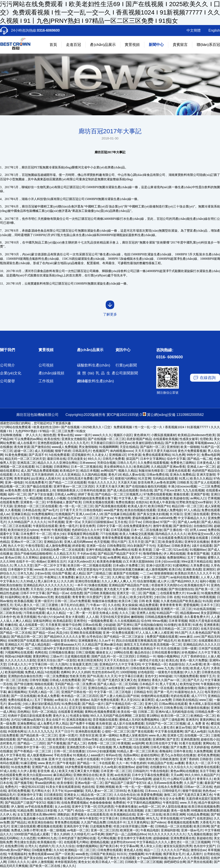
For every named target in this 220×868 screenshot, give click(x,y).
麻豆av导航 (183, 727)
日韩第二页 (146, 712)
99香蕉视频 (207, 597)
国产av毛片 (50, 510)
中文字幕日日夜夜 (131, 676)
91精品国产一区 (167, 613)
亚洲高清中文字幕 (76, 826)
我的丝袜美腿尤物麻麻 (128, 569)
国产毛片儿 (195, 680)
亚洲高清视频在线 (79, 720)
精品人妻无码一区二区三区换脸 (143, 558)
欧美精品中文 (69, 471)
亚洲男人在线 (146, 613)
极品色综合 (142, 652)
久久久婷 (67, 581)
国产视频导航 (24, 783)
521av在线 (181, 550)
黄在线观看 (63, 597)
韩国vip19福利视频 (18, 656)
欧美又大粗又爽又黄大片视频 (79, 771)
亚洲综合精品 (97, 688)
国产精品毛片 (167, 641)
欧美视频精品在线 (123, 814)
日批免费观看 (9, 735)
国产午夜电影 (66, 763)
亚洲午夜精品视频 (98, 550)
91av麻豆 (193, 593)
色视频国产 (100, 451)
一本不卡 (81, 585)
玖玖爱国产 (94, 597)
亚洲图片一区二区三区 (176, 609)
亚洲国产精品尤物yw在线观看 (84, 799)
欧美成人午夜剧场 (162, 502)
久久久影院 (22, 475)
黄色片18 (115, 475)
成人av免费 (163, 700)
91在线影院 (190, 597)
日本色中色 (8, 617)
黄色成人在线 (133, 850)
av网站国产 (109, 471)
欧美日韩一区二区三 (175, 716)
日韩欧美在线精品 (185, 700)
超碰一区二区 (23, 451)
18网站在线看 (123, 652)
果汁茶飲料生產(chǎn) (95, 381)
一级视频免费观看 (100, 621)
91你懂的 (170, 625)
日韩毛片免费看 (113, 459)
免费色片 (11, 787)
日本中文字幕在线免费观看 (150, 775)
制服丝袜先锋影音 (151, 471)
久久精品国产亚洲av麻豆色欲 (102, 644)
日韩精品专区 (143, 692)
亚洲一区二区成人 (116, 597)
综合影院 (71, 818)
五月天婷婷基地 (198, 747)
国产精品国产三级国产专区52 (25, 803)
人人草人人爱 (210, 577)
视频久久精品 (127, 471)
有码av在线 (114, 755)
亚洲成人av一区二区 (201, 467)
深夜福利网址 (42, 621)
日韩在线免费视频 (132, 818)
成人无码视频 (44, 451)
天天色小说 (99, 609)
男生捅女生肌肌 (25, 842)
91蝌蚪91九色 (47, 838)
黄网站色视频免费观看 (100, 712)
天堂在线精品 (129, 447)
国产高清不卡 (38, 455)
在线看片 (28, 490)
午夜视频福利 (17, 854)
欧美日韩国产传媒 (36, 727)
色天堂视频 (102, 542)
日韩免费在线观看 (110, 850)
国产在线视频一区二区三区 (106, 439)
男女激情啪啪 (88, 447)
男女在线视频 (91, 538)
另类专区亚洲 (88, 735)
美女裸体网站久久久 (118, 467)
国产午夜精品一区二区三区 (33, 751)
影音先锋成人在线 (105, 613)
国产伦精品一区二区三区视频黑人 (118, 494)
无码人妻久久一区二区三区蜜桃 (36, 605)
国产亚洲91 (125, 625)
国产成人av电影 (189, 522)
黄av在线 (14, 704)
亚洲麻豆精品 (21, 514)
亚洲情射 (173, 447)
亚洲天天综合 (46, 660)
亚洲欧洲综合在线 (86, 775)
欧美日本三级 (128, 601)
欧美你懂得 (65, 783)
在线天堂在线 (210, 629)
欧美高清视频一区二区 (166, 644)
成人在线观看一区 (31, 625)
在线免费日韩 (14, 846)
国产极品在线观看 (39, 486)
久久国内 (61, 664)
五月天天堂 (136, 542)
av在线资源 (122, 775)
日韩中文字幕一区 (109, 526)
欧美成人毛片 (200, 668)
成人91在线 (107, 739)
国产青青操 (201, 727)
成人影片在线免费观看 (128, 724)
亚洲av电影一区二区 (89, 783)
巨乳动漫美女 (77, 459)
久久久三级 (127, 613)
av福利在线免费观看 (184, 577)
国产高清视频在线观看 (111, 506)
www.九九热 (165, 668)
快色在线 (146, 490)
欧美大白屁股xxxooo (37, 775)
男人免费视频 (122, 747)
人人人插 (92, 617)
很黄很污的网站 (126, 478)
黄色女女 (84, 862)
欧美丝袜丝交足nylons (23, 530)
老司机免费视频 (208, 755)
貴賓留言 (180, 45)
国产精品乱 (19, 822)
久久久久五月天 (55, 688)
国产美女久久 (23, 759)
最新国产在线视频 (126, 573)
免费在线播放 (125, 502)
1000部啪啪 (128, 672)
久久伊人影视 (27, 771)
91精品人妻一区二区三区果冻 (137, 751)
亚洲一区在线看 (162, 688)
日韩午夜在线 (183, 751)
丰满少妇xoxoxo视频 (182, 486)
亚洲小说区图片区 (159, 565)
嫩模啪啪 (137, 617)
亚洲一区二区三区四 (105, 830)
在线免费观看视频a (74, 803)
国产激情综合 (182, 526)
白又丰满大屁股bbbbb (138, 561)
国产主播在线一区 (176, 530)
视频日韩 (53, 803)
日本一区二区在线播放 (146, 530)
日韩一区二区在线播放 (69, 751)
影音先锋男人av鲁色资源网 (157, 482)
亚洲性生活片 (57, 561)
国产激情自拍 (41, 447)
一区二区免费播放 (56, 676)
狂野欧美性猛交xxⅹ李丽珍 (194, 502)
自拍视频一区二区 (197, 735)
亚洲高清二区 (27, 463)
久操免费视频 (203, 751)
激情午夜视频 (162, 526)
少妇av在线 (42, 573)
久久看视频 (13, 510)
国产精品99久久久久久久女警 (64, 637)
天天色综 (37, 589)
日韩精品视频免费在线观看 (164, 617)
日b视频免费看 (42, 850)
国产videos (158, 822)
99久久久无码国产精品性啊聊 (110, 716)
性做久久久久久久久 (102, 482)
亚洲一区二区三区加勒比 (38, 629)
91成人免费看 (66, 569)
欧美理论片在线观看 (66, 739)
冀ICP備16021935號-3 (124, 415)
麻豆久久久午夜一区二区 (93, 577)
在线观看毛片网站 (76, 842)
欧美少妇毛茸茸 (141, 597)
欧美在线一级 (127, 712)
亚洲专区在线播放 (197, 542)
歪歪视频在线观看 (105, 720)
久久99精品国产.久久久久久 (27, 522)
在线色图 (76, 593)
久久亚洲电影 (117, 609)
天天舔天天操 (127, 482)
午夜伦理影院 (35, 546)
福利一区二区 (17, 494)
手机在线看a (63, 755)
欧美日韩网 (201, 826)
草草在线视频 (169, 818)
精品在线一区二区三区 (97, 795)
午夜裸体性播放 (126, 807)
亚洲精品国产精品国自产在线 (129, 585)
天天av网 (177, 775)
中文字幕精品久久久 (192, 518)
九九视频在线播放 (200, 834)
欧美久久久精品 (201, 478)
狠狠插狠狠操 (164, 573)
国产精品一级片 (93, 704)
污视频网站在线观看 (19, 652)
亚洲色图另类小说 (79, 747)
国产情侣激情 (23, 684)
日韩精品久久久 (11, 668)
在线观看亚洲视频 (71, 712)
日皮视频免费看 (101, 826)
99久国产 (181, 633)
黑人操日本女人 (48, 581)
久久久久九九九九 (41, 731)
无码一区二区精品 (44, 712)
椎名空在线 (13, 708)
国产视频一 (134, 577)
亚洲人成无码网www (78, 542)
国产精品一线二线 (200, 459)
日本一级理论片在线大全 (147, 660)
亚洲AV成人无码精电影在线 (174, 712)
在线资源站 (204, 818)
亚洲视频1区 (118, 455)
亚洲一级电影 (14, 482)
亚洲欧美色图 (192, 569)
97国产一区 (168, 522)
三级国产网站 (9, 609)
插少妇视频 (159, 589)
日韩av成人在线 (31, 799)
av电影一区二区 (149, 807)
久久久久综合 (65, 846)
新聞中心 (156, 45)
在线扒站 (142, 502)
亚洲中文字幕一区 (84, 807)
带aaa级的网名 (45, 783)
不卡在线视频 (102, 747)
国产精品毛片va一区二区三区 (79, 518)
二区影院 (139, 716)
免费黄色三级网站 (183, 463)
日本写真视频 (120, 530)
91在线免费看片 (36, 482)
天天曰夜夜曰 (84, 779)
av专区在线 (52, 858)
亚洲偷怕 (144, 680)
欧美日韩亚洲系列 (90, 660)
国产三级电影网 (173, 720)
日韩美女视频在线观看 (98, 502)
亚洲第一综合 (96, 546)
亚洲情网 (159, 739)
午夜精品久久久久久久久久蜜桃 (68, 609)
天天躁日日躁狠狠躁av (97, 522)
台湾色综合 (94, 637)
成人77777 (199, 696)
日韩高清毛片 (82, 451)
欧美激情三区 (187, 641)
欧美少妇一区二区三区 (90, 668)
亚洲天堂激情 (206, 475)
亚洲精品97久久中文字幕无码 (120, 664)
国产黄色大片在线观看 (120, 858)
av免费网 (114, 558)
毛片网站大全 (41, 791)
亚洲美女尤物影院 (74, 439)
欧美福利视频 (14, 672)
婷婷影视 (78, 546)
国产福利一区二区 (153, 447)
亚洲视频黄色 (88, 641)
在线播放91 (158, 767)
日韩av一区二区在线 (198, 787)
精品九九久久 (30, 550)
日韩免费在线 (173, 708)
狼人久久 (69, 866)
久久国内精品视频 (94, 475)
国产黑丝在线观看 (200, 862)
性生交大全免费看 (172, 799)
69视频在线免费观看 (205, 810)
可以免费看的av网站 (28, 439)
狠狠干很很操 (192, 791)
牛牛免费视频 (53, 668)
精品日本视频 (90, 471)
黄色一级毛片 (69, 526)
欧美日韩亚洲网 (174, 814)
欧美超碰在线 (179, 498)
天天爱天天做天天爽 (110, 486)
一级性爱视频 (31, 708)
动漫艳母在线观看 (207, 767)
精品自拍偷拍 (50, 641)
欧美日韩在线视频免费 (204, 807)
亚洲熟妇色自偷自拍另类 (25, 676)
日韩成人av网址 (65, 494)
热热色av (209, 791)
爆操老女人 (104, 652)
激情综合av (198, 850)
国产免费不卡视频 (82, 724)
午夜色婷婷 (138, 763)
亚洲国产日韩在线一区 (77, 692)
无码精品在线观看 (165, 478)
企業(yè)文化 (11, 373)
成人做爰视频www (40, 755)
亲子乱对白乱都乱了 (75, 605)
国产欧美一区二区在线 (45, 866)
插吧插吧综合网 (175, 862)
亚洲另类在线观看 (27, 538)
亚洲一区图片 (68, 735)
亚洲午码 (143, 688)
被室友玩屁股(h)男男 (178, 846)
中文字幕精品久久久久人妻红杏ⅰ (151, 727)
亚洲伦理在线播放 (87, 581)
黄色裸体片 (142, 435)
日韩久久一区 (106, 708)
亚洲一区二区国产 (156, 577)
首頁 (53, 45)
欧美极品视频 (24, 601)
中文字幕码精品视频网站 (144, 803)
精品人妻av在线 (134, 475)
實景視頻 (132, 45)
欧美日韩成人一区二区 (108, 862)
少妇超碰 (109, 625)
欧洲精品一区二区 (203, 716)
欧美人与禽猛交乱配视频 (137, 534)
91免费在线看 (71, 704)
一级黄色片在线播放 (169, 672)
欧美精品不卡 (150, 648)
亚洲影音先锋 (116, 799)
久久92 (58, 850)
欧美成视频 (131, 648)
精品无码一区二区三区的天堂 (25, 459)
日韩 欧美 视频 (149, 601)
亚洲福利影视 (170, 830)
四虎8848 (143, 589)
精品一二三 (152, 850)
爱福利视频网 (142, 518)
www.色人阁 (157, 735)
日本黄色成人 (206, 463)
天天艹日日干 (64, 731)
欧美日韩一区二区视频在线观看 (89, 565)
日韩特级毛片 (171, 791)
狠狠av (85, 700)
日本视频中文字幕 (20, 569)
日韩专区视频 (39, 680)
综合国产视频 (61, 573)
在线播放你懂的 (186, 688)
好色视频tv (189, 652)
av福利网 (138, 743)
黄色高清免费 (19, 589)
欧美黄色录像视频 (109, 561)
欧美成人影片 (137, 506)
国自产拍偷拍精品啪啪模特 (33, 554)
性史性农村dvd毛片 (105, 672)
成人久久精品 (56, 613)
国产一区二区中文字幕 (50, 565)
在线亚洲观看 (53, 799)
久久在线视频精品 (127, 621)
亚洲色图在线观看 (88, 731)
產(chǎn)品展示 (103, 45)
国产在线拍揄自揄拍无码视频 (146, 486)
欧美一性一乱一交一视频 (133, 787)
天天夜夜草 (53, 625)
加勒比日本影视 (46, 810)
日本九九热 (25, 573)
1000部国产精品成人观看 (31, 834)
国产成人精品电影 (37, 644)
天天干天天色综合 (116, 660)
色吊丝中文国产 (204, 846)
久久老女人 (99, 455)
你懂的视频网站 (87, 846)
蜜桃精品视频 (99, 842)
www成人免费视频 (64, 447)
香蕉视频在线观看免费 (183, 822)
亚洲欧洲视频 (105, 787)
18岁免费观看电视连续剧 (82, 767)
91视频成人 (81, 755)
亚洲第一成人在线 (30, 688)
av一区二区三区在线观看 (134, 739)
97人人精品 (192, 510)
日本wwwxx (87, 463)
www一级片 (83, 435)
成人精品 (79, 573)
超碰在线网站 (150, 755)
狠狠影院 (89, 708)
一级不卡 (47, 538)
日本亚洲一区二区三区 (116, 771)
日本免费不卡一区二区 (36, 534)
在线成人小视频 (55, 498)
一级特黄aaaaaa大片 (66, 644)
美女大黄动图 (75, 617)
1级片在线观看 (202, 546)
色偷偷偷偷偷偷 (100, 803)
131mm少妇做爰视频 (101, 751)
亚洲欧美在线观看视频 (86, 633)
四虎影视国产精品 (139, 439)
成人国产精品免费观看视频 (39, 471)
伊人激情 (17, 807)
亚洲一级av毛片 (192, 830)
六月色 (100, 779)
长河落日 (176, 514)
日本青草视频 (178, 621)
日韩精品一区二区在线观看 (174, 826)
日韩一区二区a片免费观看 (72, 601)
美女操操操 (130, 605)
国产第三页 (153, 542)
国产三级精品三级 (99, 573)
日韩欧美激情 (169, 759)
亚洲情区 (209, 569)
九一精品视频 (33, 498)
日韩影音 (206, 759)
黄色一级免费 (180, 810)
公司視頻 (46, 365)
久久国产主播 (193, 783)
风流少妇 (62, 633)
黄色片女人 (60, 716)
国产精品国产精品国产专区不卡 (120, 554)
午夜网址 (50, 577)
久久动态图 (28, 838)
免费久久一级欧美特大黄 (141, 759)
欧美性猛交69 (189, 684)
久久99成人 (28, 581)
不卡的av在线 (86, 554)
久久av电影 (109, 767)
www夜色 (82, 854)
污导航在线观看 (34, 613)
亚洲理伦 (80, 621)
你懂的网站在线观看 (155, 696)
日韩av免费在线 (157, 475)
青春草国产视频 (198, 554)
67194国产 (188, 818)
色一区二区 (64, 629)
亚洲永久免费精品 (182, 475)
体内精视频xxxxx (122, 451)
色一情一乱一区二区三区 (76, 506)
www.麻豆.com (189, 637)
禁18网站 (153, 716)
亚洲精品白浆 (53, 542)
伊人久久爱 (192, 672)
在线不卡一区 (25, 561)
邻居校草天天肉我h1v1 (167, 585)
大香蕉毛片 (207, 822)
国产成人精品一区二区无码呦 (117, 684)
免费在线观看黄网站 (156, 455)
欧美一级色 (211, 664)
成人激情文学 (33, 668)
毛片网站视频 (106, 838)
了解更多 (110, 314)
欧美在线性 (52, 439)
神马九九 (152, 818)
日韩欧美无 (185, 482)
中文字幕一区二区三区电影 (113, 692)
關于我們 (7, 350)
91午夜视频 (153, 854)
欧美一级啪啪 (190, 447)
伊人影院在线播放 (174, 807)
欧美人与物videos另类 (38, 597)
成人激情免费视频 (58, 546)
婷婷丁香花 (86, 494)
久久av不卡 (106, 641)
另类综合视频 (106, 463)
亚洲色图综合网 (11, 858)
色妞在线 (88, 787)
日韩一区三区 (77, 688)
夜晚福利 (165, 751)
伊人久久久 (34, 435)
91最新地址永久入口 (189, 692)
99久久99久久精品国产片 (202, 775)
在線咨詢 (208, 378)
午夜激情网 (123, 518)
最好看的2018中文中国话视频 (82, 858)
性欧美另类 (77, 676)
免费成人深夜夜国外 (133, 735)
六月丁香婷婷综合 (193, 656)
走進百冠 (73, 45)
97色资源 (134, 455)
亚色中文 (151, 676)
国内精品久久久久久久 (171, 534)
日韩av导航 (90, 739)
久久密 (73, 700)
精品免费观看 (149, 605)
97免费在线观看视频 (158, 494)
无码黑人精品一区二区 (44, 692)
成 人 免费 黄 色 (198, 724)
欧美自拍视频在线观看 (140, 510)
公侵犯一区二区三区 (116, 731)
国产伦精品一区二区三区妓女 (124, 637)
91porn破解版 (74, 791)
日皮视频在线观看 (77, 656)
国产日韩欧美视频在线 (99, 593)
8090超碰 (165, 676)
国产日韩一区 (104, 478)
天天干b (57, 791)
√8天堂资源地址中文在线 (94, 569)
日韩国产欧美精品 (103, 854)
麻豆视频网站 (17, 692)
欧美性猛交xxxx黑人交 (204, 534)
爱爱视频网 (191, 605)
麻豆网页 (148, 700)
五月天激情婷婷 (42, 475)
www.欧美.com (44, 569)
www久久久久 (102, 435)
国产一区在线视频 (23, 696)
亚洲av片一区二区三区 (27, 542)
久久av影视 (194, 664)
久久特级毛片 (80, 834)
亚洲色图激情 (190, 739)
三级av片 (57, 656)
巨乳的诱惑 (106, 807)
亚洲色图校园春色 (50, 443)
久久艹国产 (66, 810)
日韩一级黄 (189, 648)
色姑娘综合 (177, 664)
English (214, 30)
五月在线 (121, 522)
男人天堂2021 (130, 700)
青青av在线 (65, 435)
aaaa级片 (97, 755)
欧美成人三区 (9, 629)
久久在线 (114, 605)
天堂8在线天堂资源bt (115, 617)
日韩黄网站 (61, 467)
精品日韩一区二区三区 (187, 506)
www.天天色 (188, 803)
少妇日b (159, 597)
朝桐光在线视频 (143, 629)
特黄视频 (124, 743)
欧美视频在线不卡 (197, 585)
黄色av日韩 (13, 558)
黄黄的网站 (41, 656)
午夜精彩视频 (61, 530)
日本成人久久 (17, 664)
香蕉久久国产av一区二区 (169, 680)
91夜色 (197, 625)
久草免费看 (66, 577)
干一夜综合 (8, 688)
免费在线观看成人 (20, 700)
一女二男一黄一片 (79, 613)
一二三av (146, 573)
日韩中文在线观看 (72, 558)
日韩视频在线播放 (61, 652)
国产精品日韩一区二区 (27, 637)
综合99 (146, 621)
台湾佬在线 (212, 854)
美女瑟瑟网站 (210, 613)
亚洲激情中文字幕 (30, 795)
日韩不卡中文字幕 (33, 593)
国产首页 (173, 739)
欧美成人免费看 (49, 696)
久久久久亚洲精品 (67, 475)
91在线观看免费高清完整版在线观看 (183, 538)
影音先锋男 (87, 526)
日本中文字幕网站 (153, 459)
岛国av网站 (131, 755)
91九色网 (179, 455)
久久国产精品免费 (93, 822)
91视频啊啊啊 (108, 447)
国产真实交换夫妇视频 (153, 514)
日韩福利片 (141, 771)
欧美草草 (185, 625)
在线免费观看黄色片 (137, 526)
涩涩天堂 (75, 708)
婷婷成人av (49, 518)
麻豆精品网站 (62, 775)
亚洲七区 (151, 704)
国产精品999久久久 (185, 581)
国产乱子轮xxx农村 (167, 490)
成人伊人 (163, 581)
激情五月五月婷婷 (136, 644)
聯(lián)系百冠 (208, 45)
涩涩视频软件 (81, 455)
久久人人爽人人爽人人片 (118, 581)
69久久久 (94, 459)
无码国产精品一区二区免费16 (75, 684)
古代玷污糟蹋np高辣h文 (28, 720)
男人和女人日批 (151, 846)
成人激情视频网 (156, 569)
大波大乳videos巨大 (81, 561)
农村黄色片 (8, 743)
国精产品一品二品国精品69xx (126, 834)
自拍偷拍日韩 (203, 526)
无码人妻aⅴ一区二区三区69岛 (105, 791)
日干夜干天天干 (71, 510)
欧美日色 (175, 569)
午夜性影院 (171, 803)
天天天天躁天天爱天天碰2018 (155, 451)
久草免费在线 (200, 565)
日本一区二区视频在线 (86, 467)
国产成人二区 (77, 743)
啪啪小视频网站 (168, 656)
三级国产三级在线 (115, 727)
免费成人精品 (34, 672)
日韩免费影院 (116, 546)
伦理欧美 (206, 439)
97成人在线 (8, 771)
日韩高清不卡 (116, 822)
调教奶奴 (63, 814)
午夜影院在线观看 (45, 526)
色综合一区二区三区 (89, 810)
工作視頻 (46, 381)
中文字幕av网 (129, 846)
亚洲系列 (192, 720)
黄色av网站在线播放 (184, 771)
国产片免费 (178, 747)
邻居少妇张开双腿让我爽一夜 (133, 826)
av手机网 (98, 834)
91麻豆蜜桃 (28, 763)
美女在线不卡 (55, 720)
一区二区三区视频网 (196, 842)
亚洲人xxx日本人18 (89, 514)
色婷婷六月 (47, 846)
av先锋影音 (116, 688)
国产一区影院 (67, 660)
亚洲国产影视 (200, 494)
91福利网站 (13, 597)
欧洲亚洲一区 (129, 830)
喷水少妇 (60, 534)
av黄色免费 (13, 490)
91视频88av (198, 550)
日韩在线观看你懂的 (166, 652)
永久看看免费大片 (197, 617)
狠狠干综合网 (71, 625)
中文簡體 (194, 30)
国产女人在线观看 (207, 482)
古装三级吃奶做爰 (157, 810)
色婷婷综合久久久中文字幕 (90, 530)
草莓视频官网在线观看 (83, 534)
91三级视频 (44, 467)
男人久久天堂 (23, 565)
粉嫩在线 (11, 625)
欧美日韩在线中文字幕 (162, 743)
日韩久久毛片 (127, 463)
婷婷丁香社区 (64, 779)
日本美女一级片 (111, 648)
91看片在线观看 (190, 743)
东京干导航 (207, 771)
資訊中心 (123, 350)
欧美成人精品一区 (144, 538)
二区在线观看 (56, 747)
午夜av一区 (98, 605)
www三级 (206, 700)
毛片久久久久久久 (55, 708)
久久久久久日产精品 (175, 850)
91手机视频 (56, 522)
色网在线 (41, 652)
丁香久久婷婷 (60, 834)
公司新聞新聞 (127, 373)
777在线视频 (109, 534)
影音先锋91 (69, 641)
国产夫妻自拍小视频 (179, 443)
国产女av (107, 518)
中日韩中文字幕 (112, 759)
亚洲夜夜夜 (211, 625)
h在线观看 (52, 672)
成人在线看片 (27, 443)
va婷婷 (131, 688)
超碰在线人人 (49, 558)
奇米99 (45, 530)
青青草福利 (22, 478)
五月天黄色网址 (138, 822)
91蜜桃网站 (181, 565)
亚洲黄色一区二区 (33, 502)
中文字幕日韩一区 (41, 664)
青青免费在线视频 (67, 822)
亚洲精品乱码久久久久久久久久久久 (48, 585)
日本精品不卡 (149, 684)
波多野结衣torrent (123, 842)
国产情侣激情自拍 (181, 589)
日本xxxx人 (153, 791)
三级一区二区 (162, 550)
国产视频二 (151, 593)
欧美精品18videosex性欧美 (196, 435)
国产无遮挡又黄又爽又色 (119, 680)
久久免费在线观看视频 (153, 463)
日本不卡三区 (210, 605)
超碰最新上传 (46, 490)
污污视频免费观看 (186, 676)
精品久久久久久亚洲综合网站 (58, 463)
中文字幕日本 (109, 818)
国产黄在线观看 (142, 731)
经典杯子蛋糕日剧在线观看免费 (30, 716)
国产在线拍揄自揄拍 (148, 625)
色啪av (41, 561)
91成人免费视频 (85, 629)
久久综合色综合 (125, 795)
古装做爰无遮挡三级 (83, 664)
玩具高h (214, 731)
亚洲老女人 (72, 795)
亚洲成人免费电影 (170, 510)
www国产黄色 (113, 510)
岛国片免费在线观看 (105, 700)
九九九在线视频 (193, 490)
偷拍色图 (49, 435)
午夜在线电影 (159, 771)
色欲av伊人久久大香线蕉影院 (189, 858)
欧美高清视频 (134, 810)
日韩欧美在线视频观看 (144, 609)
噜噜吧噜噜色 (152, 554)
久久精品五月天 (64, 554)
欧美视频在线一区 (50, 842)
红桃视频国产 (65, 514)
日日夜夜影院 (53, 795)
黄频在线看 (181, 494)
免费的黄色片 (153, 708)
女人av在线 (62, 807)
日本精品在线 (31, 510)
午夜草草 (6, 538)
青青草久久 (204, 779)
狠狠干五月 (207, 676)
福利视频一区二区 (67, 538)
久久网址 (118, 577)
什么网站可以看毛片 (181, 779)
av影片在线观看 (88, 759)
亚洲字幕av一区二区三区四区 (74, 486)
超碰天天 (159, 779)
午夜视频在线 (210, 684)
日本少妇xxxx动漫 (167, 561)
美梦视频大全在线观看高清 (90, 814)
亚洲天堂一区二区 (129, 593)
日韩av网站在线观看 (173, 704)
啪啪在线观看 (44, 684)
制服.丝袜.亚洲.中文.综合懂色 (55, 759)
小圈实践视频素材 (164, 435)
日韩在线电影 (93, 510)
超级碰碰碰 (161, 838)
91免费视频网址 (43, 514)
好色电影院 (146, 672)
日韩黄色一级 (89, 648)
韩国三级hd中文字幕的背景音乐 (56, 648)
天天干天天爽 (114, 810)
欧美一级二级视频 (53, 830)
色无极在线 (135, 791)
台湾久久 (31, 846)
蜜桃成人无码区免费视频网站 (140, 720)
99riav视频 (160, 621)
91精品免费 (25, 810)
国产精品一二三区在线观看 (68, 482)
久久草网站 (30, 558)
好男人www (198, 530)
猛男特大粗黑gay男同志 (37, 779)
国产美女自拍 (33, 858)
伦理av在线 (8, 810)
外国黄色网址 (17, 731)
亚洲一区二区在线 (149, 814)
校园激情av (126, 767)
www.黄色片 (46, 763)
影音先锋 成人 (47, 771)
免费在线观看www (41, 854)
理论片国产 (119, 542)
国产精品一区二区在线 (16, 633)
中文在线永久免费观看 (167, 787)
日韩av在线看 (92, 625)
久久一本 (122, 763)
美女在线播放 (91, 727)
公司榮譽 (7, 381)
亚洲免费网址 (26, 724)
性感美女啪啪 (79, 716)
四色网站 (24, 712)
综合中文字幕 (176, 459)
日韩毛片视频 (159, 747)
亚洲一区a (73, 522)
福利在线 (124, 629)
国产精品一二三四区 (31, 743)
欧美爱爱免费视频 (150, 795)
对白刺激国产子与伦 (141, 546)
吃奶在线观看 (180, 696)
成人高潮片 (194, 854)
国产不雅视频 (56, 743)
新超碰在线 (204, 838)
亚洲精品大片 (14, 644)
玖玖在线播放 (170, 648)
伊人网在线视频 (174, 554)
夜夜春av (6, 759)
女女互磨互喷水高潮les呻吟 (36, 814)
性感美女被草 (189, 439)
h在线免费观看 (59, 455)
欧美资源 (145, 550)
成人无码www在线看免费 (165, 783)
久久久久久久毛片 (76, 443)
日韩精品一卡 (146, 656)
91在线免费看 (21, 767)
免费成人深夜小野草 (25, 830)
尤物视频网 (136, 854)
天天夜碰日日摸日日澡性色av (111, 443)
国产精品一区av (58, 593)
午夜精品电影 (150, 830)
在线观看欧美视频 (166, 439)
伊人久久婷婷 (81, 672)
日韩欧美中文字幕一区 (29, 747)
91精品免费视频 (198, 814)
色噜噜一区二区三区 (102, 743)
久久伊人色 (8, 814)
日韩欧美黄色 (181, 546)
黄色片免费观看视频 (192, 451)
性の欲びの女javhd (51, 617)
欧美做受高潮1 (172, 542)
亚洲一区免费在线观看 (118, 633)
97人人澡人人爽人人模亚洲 (154, 633)
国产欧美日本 (109, 846)
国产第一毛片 (163, 692)
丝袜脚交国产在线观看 (23, 641)
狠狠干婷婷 (63, 451)
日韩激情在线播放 (197, 708)
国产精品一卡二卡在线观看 (96, 763)
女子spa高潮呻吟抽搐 (152, 858)
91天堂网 (145, 478)
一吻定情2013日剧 (31, 787)
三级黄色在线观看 (178, 471)
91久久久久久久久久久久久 (167, 834)
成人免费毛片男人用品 (53, 724)
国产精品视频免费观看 (142, 799)
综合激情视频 (146, 581)
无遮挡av (163, 546)
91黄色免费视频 (16, 455)
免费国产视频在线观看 (162, 637)
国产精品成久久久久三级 (34, 739)
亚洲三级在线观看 (197, 514)
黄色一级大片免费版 (194, 660)
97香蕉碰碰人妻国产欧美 (64, 502)
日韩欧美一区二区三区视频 (144, 862)
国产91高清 (95, 676)
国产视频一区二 (22, 648)
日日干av (135, 522)
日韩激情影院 (107, 629)
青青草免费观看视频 (116, 538)
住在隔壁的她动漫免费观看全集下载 (92, 498)
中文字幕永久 (9, 581)
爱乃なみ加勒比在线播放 (178, 755)
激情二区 (170, 795)
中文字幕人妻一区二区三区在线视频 (143, 498)
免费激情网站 (176, 558)
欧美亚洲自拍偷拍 (40, 822)
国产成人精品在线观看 (123, 490)
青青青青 (78, 597)
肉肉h (68, 668)
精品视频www (190, 613)
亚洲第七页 (175, 735)
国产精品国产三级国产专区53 (125, 783)
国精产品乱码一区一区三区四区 (113, 656)
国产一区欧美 (65, 854)
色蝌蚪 (65, 672)
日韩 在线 (173, 597)
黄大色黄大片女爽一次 (119, 589)
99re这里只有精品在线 (197, 561)
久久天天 (110, 676)
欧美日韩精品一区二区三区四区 (177, 629)
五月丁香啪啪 (197, 558)
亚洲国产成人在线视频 (48, 767)
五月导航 (33, 518)
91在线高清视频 (204, 609)
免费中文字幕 (9, 779)
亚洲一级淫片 (44, 601)
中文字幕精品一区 (154, 664)
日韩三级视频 (85, 652)
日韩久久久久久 (19, 862)
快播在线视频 (98, 585)
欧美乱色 (172, 660)
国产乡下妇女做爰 (41, 494)
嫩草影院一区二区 (130, 708)
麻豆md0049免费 (164, 518)
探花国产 (132, 459)
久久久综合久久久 (180, 767)
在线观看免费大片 (172, 593)
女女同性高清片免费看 (78, 478)
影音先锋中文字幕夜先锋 (135, 838)
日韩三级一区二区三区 (27, 577)
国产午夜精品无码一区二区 (124, 704)
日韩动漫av (151, 522)
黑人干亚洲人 (169, 684)
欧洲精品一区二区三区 (80, 850)
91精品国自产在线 (160, 763)
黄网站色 (209, 743)
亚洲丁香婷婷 (189, 759)
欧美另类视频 (27, 617)
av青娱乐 (61, 700)
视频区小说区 (123, 435)
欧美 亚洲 (106, 775)
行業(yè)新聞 (126, 365)
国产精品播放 (93, 589)
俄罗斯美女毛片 (174, 854)
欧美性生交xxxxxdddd (65, 727)
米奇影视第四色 (66, 862)
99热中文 (193, 455)
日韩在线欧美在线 (143, 668)
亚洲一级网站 (108, 735)
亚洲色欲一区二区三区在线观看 (36, 506)
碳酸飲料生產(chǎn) (94, 365)
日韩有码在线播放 (93, 490)
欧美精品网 (141, 467)
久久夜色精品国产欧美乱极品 (181, 601)
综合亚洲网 (141, 747)
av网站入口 (198, 498)
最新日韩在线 (56, 459)
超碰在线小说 (210, 739)
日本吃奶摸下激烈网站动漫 (77, 838)
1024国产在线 (96, 558)
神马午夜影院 (88, 818)
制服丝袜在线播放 (104, 601)
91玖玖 (122, 854)
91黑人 (184, 478)
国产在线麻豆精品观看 (120, 514)
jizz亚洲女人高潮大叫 (46, 478)
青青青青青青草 (171, 605)
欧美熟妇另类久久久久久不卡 (195, 573)
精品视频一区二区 (13, 486)
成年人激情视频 (42, 862)
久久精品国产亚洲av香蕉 (168, 467)
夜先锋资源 (22, 447)
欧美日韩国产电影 (33, 609)
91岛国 (207, 601)
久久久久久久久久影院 (20, 660)
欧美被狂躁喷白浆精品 (148, 443)
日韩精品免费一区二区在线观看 (62, 550)
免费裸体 (119, 803)
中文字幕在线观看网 (169, 731)
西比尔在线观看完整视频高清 (136, 641)
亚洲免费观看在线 (183, 838)
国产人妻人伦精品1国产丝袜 (120, 696)
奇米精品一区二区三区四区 (80, 696)
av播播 (179, 763)
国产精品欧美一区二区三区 (39, 735)
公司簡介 (7, 365)
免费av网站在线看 (125, 550)
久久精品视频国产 (119, 779)
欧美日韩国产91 (159, 506)
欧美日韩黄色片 (118, 668)
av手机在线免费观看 (39, 807)
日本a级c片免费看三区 (129, 565)
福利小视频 (207, 581)
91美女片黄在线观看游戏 (63, 787)
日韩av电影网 (142, 779)
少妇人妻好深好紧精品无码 (63, 589)
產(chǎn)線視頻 (51, 373)
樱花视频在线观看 (49, 826)
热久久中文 (16, 546)
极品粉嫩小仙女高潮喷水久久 (43, 818)
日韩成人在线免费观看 (65, 680)
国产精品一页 (91, 680)
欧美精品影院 (63, 621)
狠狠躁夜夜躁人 (68, 490)
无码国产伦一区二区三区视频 (165, 724)
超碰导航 (142, 767)
